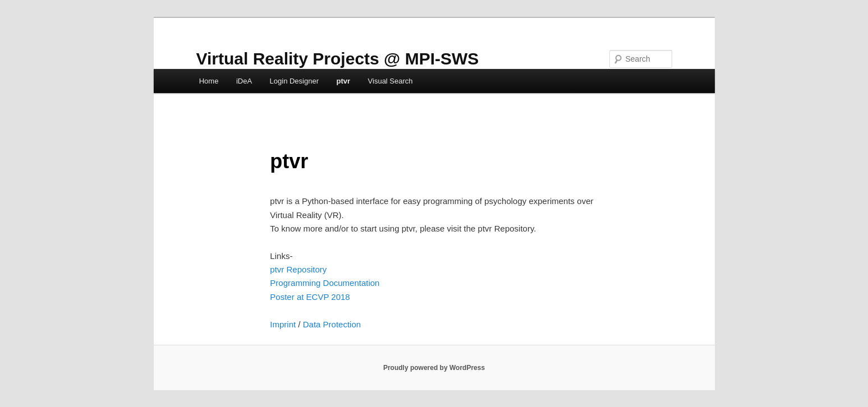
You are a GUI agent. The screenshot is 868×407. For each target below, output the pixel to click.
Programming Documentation (325, 283)
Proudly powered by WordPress (434, 368)
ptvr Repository (298, 269)
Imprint (283, 324)
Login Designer (294, 81)
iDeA (244, 81)
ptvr (344, 81)
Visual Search (391, 81)
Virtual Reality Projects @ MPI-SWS (338, 59)
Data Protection (332, 324)
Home (209, 81)
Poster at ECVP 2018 (310, 297)
